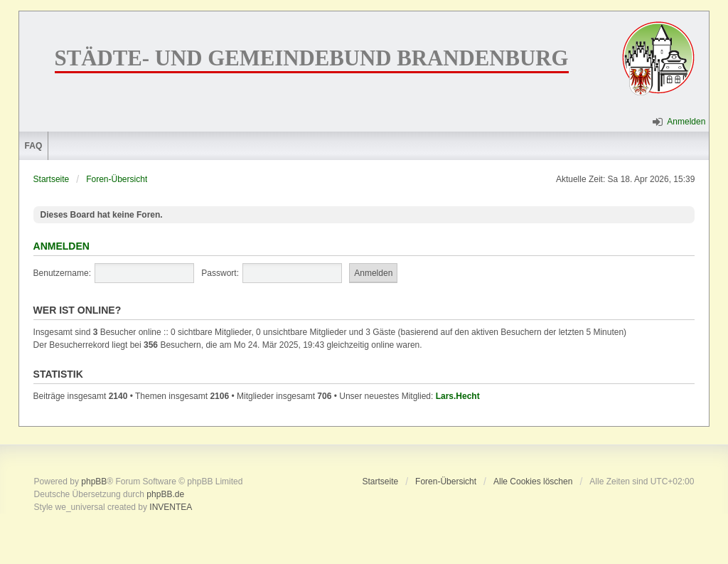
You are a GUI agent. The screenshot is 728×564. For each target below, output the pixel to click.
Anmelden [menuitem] (686, 122)
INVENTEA (171, 507)
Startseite (52, 179)
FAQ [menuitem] (34, 146)
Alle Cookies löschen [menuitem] (533, 481)
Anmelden (61, 246)
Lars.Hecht (458, 396)
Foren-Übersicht (117, 179)
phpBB (94, 481)
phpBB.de (165, 494)
